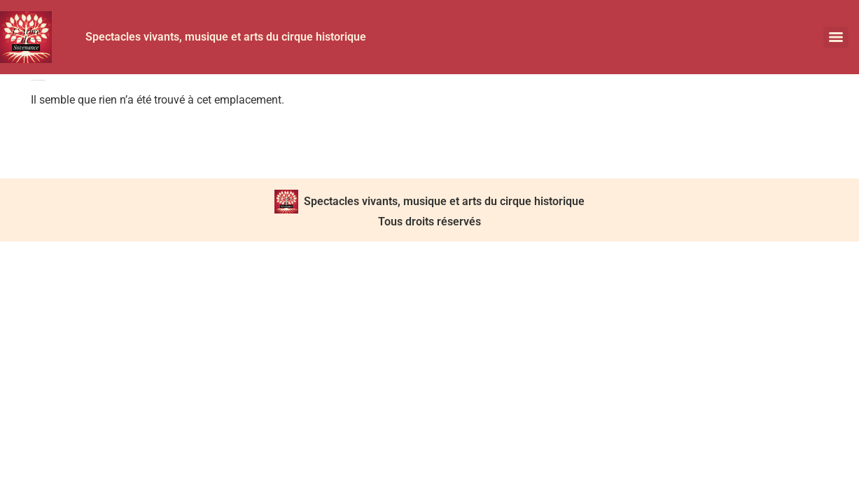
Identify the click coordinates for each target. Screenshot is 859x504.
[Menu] (836, 37)
